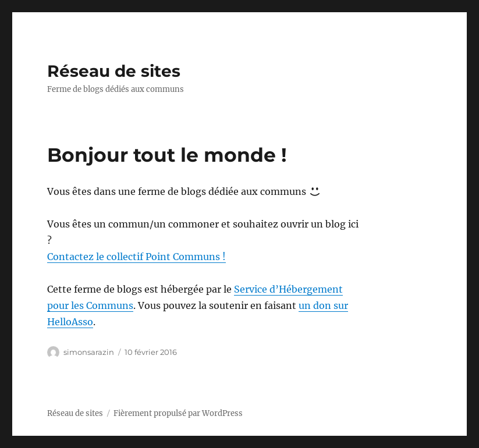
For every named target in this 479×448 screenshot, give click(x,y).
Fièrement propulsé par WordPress (178, 413)
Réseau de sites (114, 71)
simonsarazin (89, 352)
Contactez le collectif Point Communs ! (136, 257)
